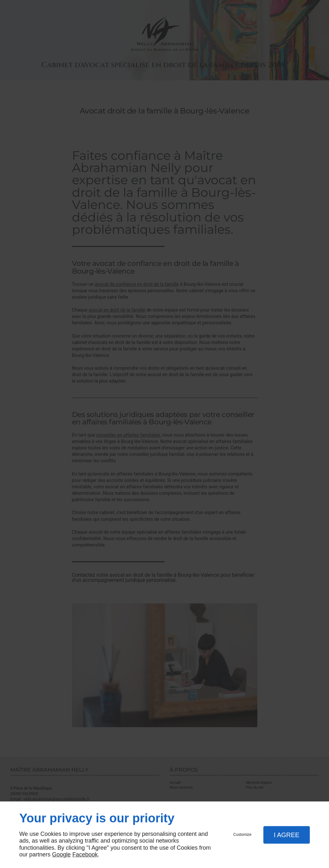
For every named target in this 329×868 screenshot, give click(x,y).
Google (61, 854)
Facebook (85, 854)
